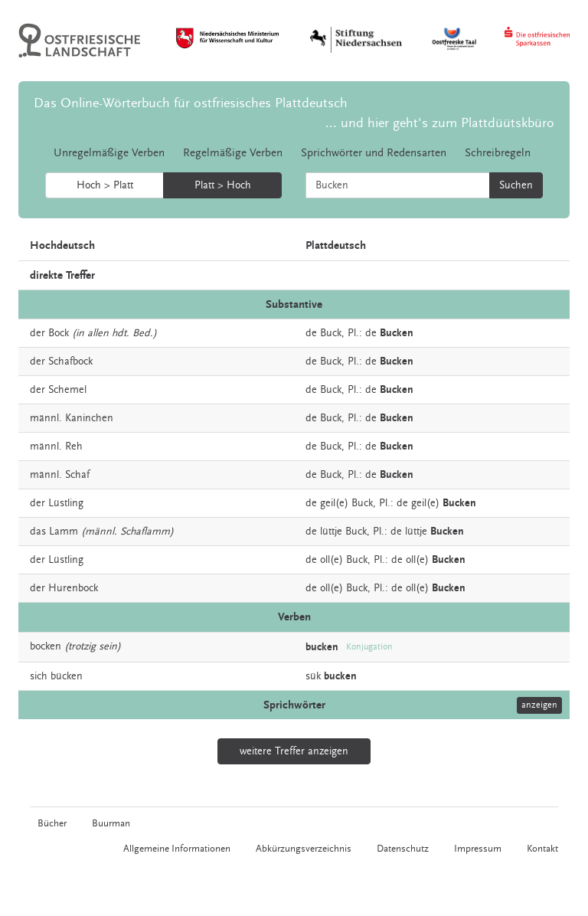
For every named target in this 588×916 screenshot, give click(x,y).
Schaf (77, 475)
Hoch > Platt (105, 185)
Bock (59, 333)
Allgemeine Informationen (177, 849)
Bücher (52, 823)
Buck (331, 333)
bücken (67, 676)
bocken (46, 646)
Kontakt (542, 849)
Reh (74, 447)
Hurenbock (73, 588)
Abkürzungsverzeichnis (304, 849)
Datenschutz (403, 849)
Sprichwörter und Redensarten (374, 153)
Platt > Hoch (223, 185)
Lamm (64, 532)
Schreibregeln (498, 153)
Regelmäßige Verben (233, 153)
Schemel (67, 390)
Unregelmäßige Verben (109, 153)
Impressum (478, 849)
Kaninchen (89, 418)
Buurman (111, 823)
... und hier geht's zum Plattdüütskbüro (440, 123)
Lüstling (66, 503)
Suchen (516, 185)
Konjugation (369, 647)
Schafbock (70, 361)
